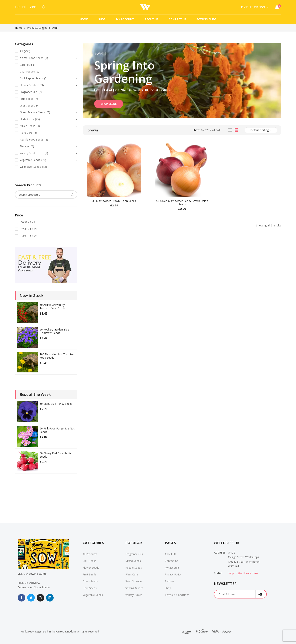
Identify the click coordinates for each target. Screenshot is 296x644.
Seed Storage (134, 581)
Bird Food (26, 65)
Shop (102, 19)
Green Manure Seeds (33, 112)
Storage (25, 146)
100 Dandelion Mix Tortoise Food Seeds (57, 356)
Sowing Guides (134, 588)
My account (125, 19)
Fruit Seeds (27, 99)
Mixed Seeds (28, 126)
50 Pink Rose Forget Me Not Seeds (57, 430)
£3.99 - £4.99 (28, 236)
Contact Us (177, 19)
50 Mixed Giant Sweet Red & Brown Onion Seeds (182, 203)
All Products (90, 554)
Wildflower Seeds (30, 167)
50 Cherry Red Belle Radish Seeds (56, 455)
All (220, 130)
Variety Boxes (134, 595)
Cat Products (28, 71)
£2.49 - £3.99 (28, 229)
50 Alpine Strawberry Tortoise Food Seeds (52, 306)
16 (202, 130)
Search (72, 195)
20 (208, 130)
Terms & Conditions (177, 595)
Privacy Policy (173, 574)
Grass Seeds (27, 105)
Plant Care (26, 133)
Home (84, 19)
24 (213, 130)
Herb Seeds (27, 119)
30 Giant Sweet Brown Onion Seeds (114, 201)
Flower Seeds (28, 85)
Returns (170, 581)
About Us (151, 19)
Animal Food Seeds (32, 58)
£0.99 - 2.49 (27, 222)
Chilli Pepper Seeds (31, 78)
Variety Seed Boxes (32, 153)
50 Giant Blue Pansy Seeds (56, 404)
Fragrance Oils (29, 92)
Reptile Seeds (134, 568)
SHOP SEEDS (109, 104)
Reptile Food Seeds (32, 139)
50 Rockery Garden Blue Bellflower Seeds (54, 331)
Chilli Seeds (89, 561)
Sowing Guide (207, 19)
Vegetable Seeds (30, 160)
